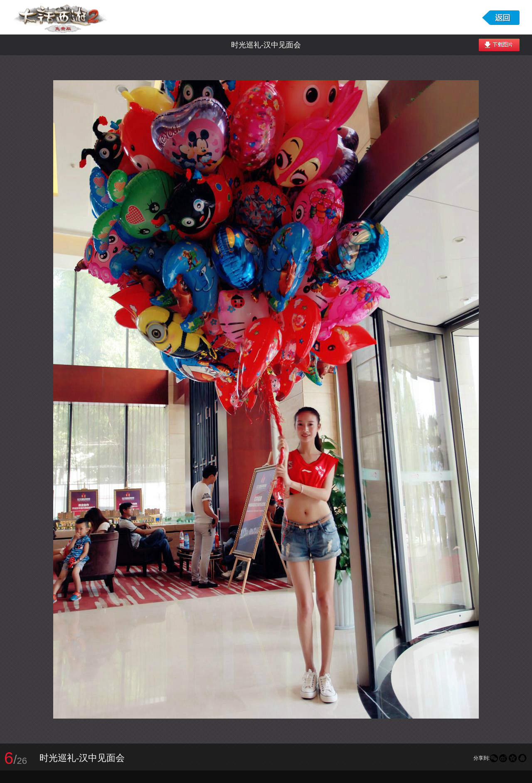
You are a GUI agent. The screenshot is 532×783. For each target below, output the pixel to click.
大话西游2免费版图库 (61, 17)
